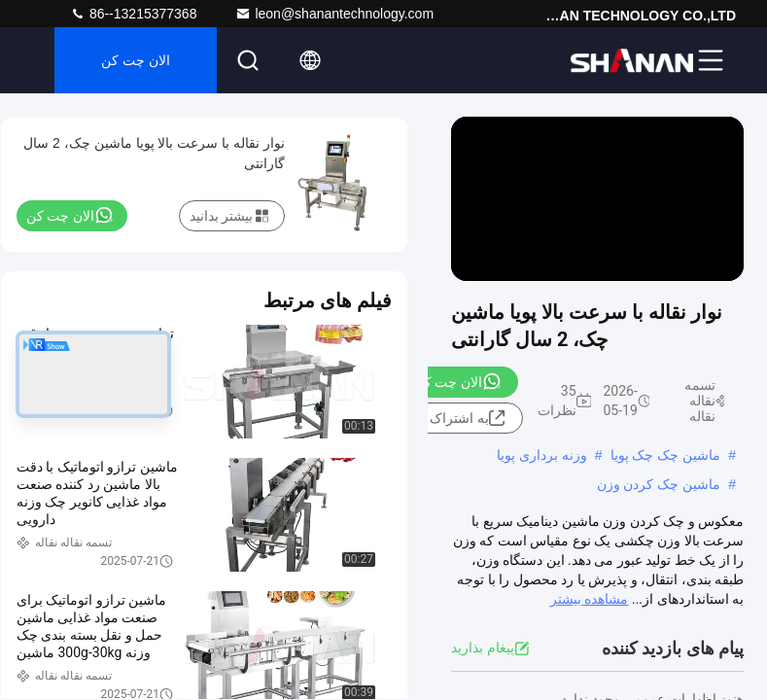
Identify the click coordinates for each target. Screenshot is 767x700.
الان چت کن (136, 60)
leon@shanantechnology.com (334, 14)
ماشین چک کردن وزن (659, 484)
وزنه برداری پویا (542, 455)
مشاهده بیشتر (589, 599)
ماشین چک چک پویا (666, 455)
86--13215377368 (133, 14)
